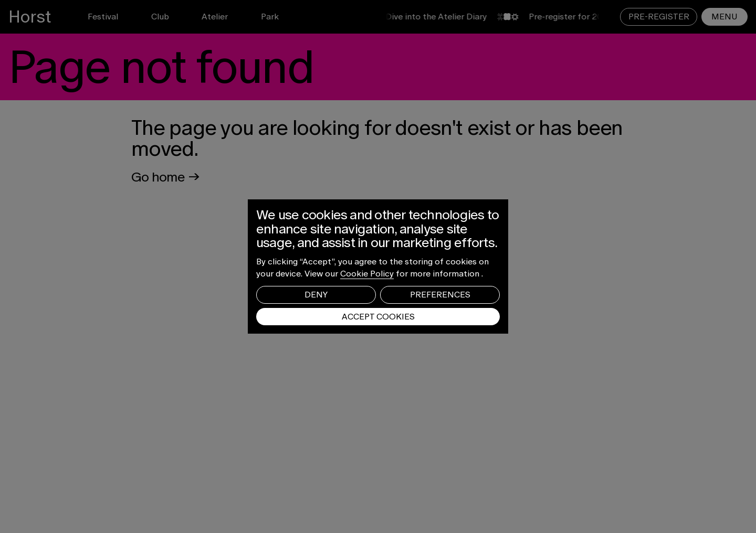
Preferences (440, 295)
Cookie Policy (367, 274)
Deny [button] (316, 295)
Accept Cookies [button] (378, 317)
